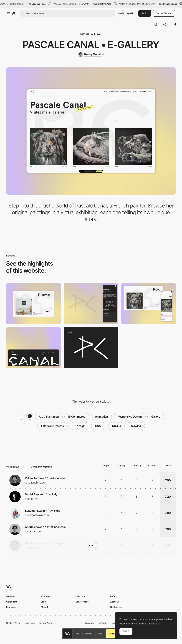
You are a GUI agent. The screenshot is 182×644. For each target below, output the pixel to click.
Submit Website (164, 13)
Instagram (102, 623)
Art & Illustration (49, 417)
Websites (11, 596)
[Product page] (149, 304)
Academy (46, 596)
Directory (80, 596)
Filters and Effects (52, 426)
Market (44, 607)
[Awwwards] (14, 13)
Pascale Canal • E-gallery (91, 45)
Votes (100, 634)
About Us (115, 602)
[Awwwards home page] (68, 634)
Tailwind (136, 426)
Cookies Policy (13, 623)
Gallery (156, 417)
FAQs (113, 596)
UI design (79, 426)
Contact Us (116, 607)
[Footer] (33, 348)
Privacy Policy (46, 623)
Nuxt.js (116, 426)
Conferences (82, 602)
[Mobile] (91, 304)
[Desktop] (33, 304)
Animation (101, 417)
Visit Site (113, 634)
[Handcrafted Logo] (91, 348)
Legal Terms (30, 623)
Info (78, 634)
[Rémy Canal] (91, 54)
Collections (12, 602)
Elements (88, 634)
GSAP (99, 426)
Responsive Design (130, 417)
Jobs (43, 602)
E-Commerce (77, 417)
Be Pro (145, 13)
